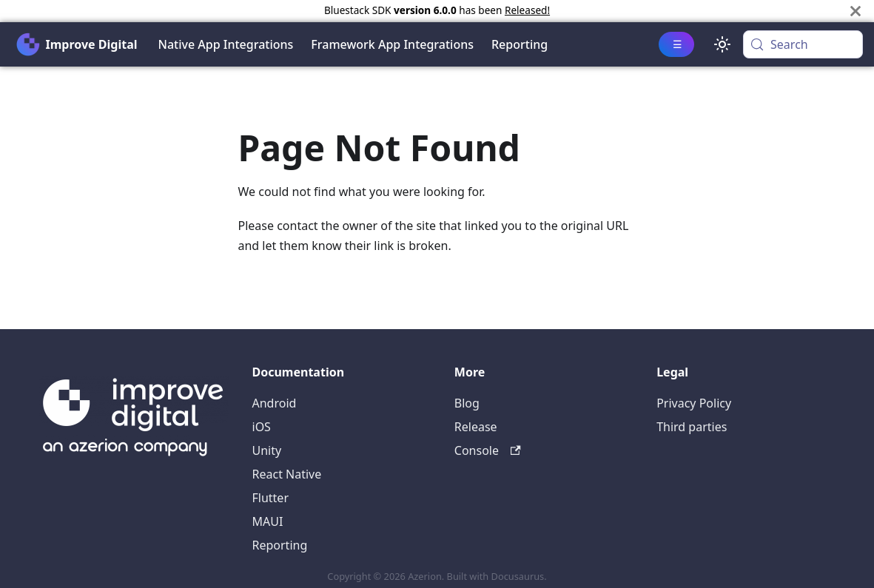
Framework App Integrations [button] (392, 44)
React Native (287, 474)
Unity (267, 450)
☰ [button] (678, 44)
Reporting (520, 44)
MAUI (268, 521)
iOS (262, 427)
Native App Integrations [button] (225, 44)
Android (275, 403)
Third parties (692, 427)
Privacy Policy (694, 403)
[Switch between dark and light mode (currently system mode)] (722, 44)
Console (488, 450)
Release (476, 427)
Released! (527, 10)
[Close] (855, 11)
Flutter (271, 498)
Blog (467, 403)
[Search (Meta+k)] (803, 44)
